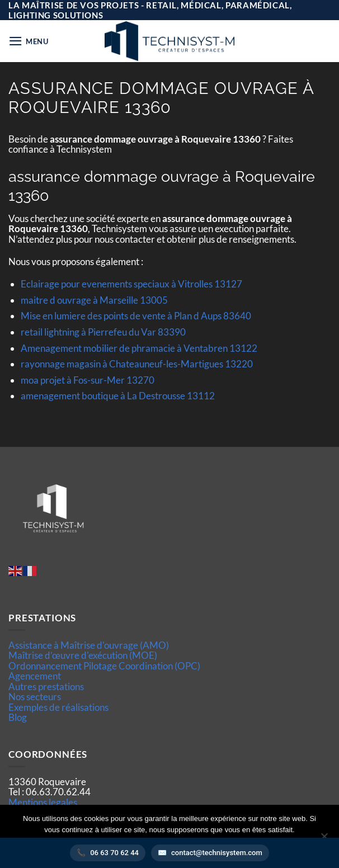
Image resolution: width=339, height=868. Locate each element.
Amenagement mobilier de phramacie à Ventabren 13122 (139, 348)
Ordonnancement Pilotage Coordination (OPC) (104, 666)
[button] (29, 41)
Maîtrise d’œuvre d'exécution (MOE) (83, 655)
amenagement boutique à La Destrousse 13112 (118, 396)
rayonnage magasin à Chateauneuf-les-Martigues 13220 (137, 364)
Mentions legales (43, 802)
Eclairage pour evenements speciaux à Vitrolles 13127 (131, 284)
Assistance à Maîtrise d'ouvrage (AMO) (89, 645)
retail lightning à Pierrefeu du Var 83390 (103, 332)
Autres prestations (46, 687)
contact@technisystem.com (217, 853)
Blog (18, 717)
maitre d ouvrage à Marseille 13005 (94, 300)
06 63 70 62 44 (114, 853)
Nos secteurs (35, 697)
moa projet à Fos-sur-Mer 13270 (88, 380)
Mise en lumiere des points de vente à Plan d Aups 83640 (136, 316)
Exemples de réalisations (58, 707)
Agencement (35, 676)
